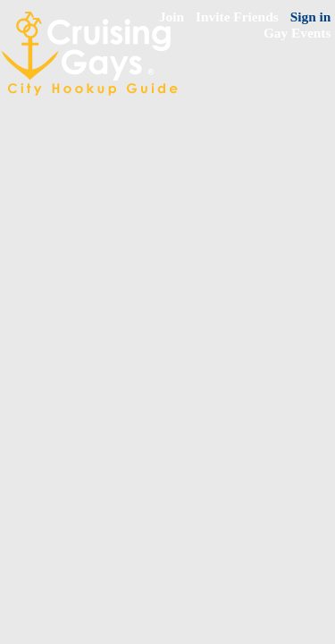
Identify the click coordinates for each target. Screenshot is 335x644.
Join (172, 17)
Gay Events (297, 33)
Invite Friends (237, 17)
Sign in (311, 17)
